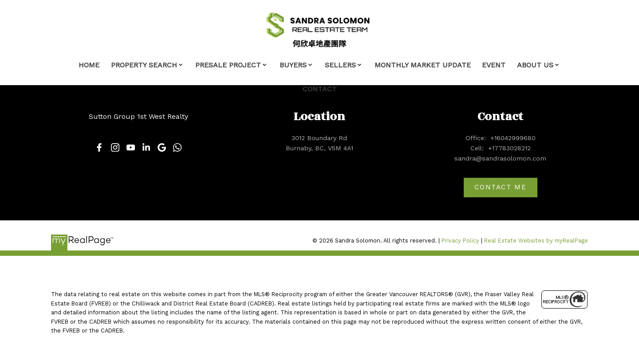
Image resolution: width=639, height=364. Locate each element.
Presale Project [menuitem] (228, 65)
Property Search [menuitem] (144, 65)
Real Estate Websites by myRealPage (536, 241)
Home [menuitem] (89, 65)
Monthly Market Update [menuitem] (423, 65)
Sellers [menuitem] (340, 65)
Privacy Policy (460, 241)
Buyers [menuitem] (293, 65)
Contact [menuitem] (320, 89)
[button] (99, 147)
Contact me (500, 187)
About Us (535, 65)
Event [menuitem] (494, 65)
